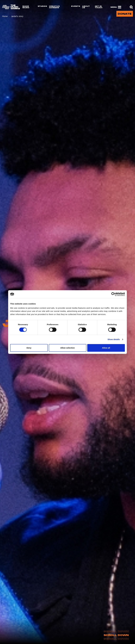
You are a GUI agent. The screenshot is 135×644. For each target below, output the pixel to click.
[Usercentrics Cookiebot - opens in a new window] (113, 294)
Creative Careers (54, 7)
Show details (114, 339)
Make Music (26, 7)
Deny (29, 348)
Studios (42, 6)
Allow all (106, 348)
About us (86, 7)
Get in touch (99, 7)
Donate (125, 14)
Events (76, 6)
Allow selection (67, 348)
